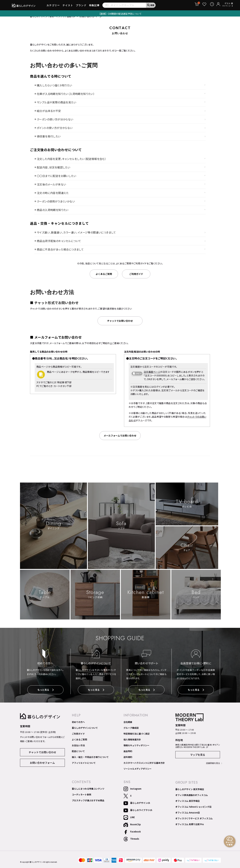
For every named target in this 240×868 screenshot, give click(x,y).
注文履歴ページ (152, 376)
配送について (78, 755)
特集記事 (94, 7)
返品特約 (128, 755)
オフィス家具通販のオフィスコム (192, 799)
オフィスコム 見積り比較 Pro (190, 828)
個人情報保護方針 (132, 743)
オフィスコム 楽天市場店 (187, 805)
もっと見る (45, 695)
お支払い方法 (78, 749)
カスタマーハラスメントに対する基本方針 (144, 767)
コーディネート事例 (81, 798)
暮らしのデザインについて (85, 732)
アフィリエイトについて (84, 767)
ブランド (81, 7)
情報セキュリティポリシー (136, 749)
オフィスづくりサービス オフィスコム (194, 822)
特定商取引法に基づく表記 (136, 738)
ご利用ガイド (78, 738)
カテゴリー (53, 7)
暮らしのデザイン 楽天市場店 (190, 793)
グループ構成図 (131, 732)
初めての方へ (78, 726)
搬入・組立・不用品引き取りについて (90, 761)
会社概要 (128, 726)
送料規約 (128, 761)
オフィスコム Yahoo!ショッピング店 (193, 811)
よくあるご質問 (79, 743)
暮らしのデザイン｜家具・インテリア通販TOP (56, 21)
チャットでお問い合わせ (42, 756)
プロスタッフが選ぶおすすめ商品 (88, 804)
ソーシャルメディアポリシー (137, 773)
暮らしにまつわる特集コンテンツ (88, 793)
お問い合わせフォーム (42, 766)
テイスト (68, 7)
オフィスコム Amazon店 (188, 816)
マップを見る (198, 759)
